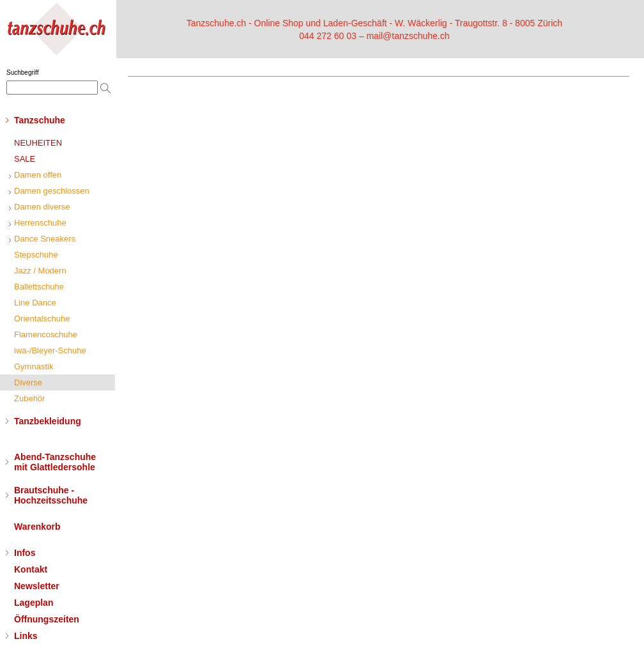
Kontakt (31, 569)
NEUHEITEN (38, 143)
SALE (25, 159)
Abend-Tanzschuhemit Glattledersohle (55, 462)
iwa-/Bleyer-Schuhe (50, 351)
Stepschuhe (36, 255)
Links (26, 636)
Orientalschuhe (42, 319)
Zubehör (29, 398)
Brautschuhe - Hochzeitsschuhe (51, 495)
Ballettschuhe (39, 287)
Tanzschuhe (40, 120)
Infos (25, 553)
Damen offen (38, 175)
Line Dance (35, 303)
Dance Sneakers (45, 239)
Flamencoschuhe (46, 335)
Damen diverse (42, 207)
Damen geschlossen (52, 191)
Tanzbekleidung (48, 421)
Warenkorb (37, 527)
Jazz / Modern (40, 271)
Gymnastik (34, 366)
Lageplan (34, 603)
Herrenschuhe (40, 223)
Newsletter (37, 586)
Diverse (28, 382)
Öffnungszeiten (47, 619)
